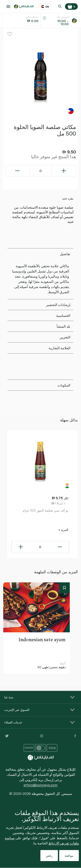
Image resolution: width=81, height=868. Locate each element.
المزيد (63, 530)
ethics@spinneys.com (40, 785)
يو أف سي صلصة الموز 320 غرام (45, 510)
